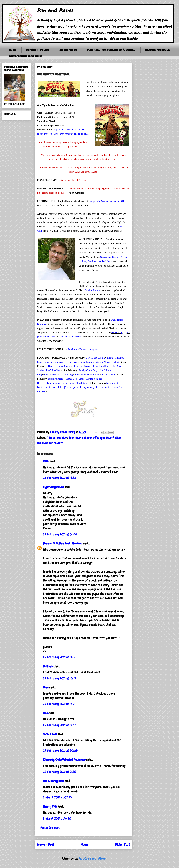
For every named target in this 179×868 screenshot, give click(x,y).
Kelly (46, 461)
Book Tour (75, 438)
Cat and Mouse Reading (107, 362)
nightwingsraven (54, 487)
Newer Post (46, 845)
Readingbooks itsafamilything (58, 375)
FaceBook (72, 349)
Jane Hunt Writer (82, 366)
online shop (117, 332)
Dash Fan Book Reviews (60, 366)
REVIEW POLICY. (68, 50)
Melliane (48, 666)
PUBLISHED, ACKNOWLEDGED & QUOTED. (111, 50)
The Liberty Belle (54, 781)
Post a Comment (50, 828)
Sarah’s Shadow (93, 290)
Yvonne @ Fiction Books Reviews (63, 543)
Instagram (93, 349)
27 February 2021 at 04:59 (60, 534)
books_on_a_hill (53, 387)
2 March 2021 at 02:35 (57, 797)
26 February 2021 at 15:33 (59, 478)
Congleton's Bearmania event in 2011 (106, 201)
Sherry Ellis (50, 806)
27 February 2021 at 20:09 (60, 751)
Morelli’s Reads (56, 379)
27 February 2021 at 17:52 (60, 725)
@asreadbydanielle (73, 387)
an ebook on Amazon (71, 337)
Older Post (122, 845)
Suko (46, 713)
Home (85, 845)
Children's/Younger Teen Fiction (101, 438)
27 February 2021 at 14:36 (60, 657)
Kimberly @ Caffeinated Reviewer (64, 760)
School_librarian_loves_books (59, 383)
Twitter (83, 349)
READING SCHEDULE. (158, 50)
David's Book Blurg (95, 358)
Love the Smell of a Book (87, 375)
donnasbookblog (100, 366)
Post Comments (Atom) (92, 858)
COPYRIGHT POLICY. (38, 50)
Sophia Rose (50, 734)
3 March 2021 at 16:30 (57, 818)
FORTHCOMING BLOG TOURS (26, 56)
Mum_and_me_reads (54, 362)
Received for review (50, 443)
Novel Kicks (82, 383)
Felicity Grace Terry (88, 370)
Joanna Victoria (109, 375)
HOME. (13, 50)
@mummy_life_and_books (97, 387)
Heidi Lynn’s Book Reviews (80, 362)
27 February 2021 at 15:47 (60, 678)
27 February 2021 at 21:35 (59, 772)
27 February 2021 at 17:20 (60, 704)
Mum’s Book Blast (74, 379)
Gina (46, 687)
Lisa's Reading (53, 370)
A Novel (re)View (57, 438)
